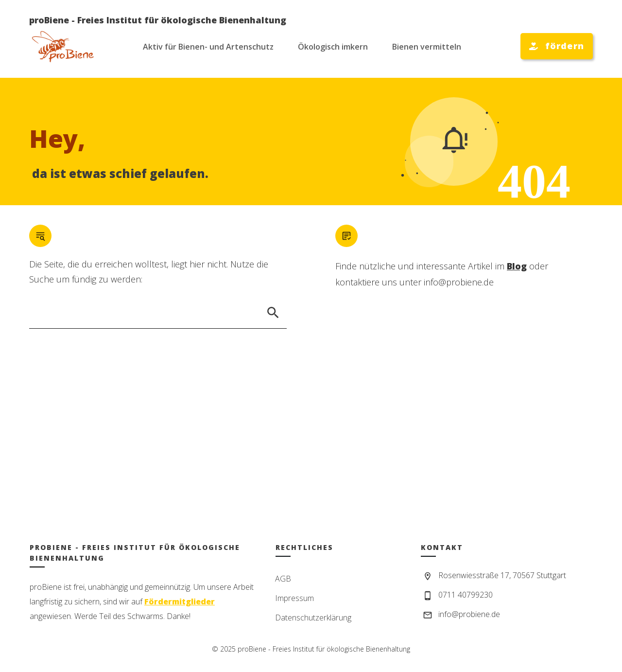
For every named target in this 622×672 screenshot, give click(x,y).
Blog (517, 266)
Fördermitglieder (180, 601)
